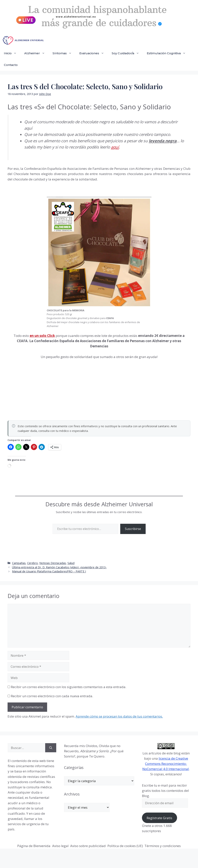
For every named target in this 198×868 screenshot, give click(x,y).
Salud (71, 563)
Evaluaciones (94, 53)
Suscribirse (133, 529)
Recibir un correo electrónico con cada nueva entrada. (52, 696)
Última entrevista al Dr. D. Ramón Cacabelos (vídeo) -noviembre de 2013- (59, 567)
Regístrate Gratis (159, 818)
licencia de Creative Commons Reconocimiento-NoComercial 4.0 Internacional (166, 764)
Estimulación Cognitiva (168, 53)
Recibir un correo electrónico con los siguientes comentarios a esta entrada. (69, 687)
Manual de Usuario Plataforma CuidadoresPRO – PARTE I (49, 571)
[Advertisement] (37, 388)
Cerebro (32, 563)
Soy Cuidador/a (127, 53)
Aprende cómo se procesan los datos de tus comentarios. (119, 716)
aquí (115, 147)
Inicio (12, 53)
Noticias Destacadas (53, 563)
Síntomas (64, 53)
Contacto (11, 65)
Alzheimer (36, 53)
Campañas (19, 563)
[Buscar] (51, 748)
